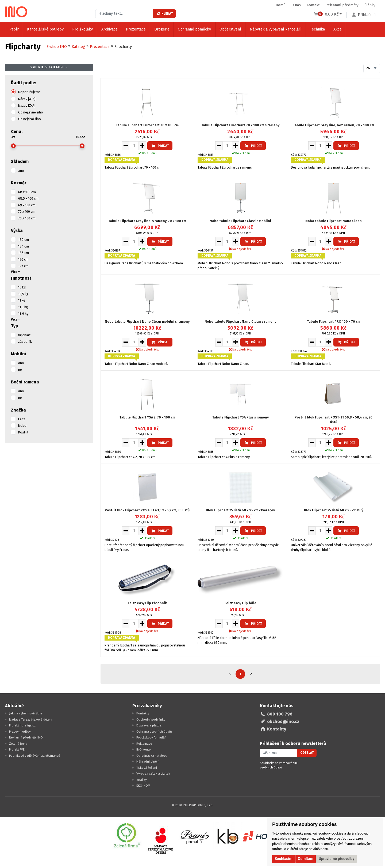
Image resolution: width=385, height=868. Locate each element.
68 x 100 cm (27, 192)
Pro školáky (82, 29)
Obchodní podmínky (151, 719)
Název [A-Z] (27, 99)
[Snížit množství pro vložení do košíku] (126, 146)
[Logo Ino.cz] (16, 12)
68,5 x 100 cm (28, 198)
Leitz (22, 419)
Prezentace (136, 29)
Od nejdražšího (30, 119)
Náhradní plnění (148, 762)
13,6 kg (23, 313)
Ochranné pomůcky (194, 29)
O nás (296, 5)
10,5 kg (23, 294)
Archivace (109, 29)
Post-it (23, 432)
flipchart (24, 335)
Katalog (78, 47)
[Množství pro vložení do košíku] (134, 146)
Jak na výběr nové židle (26, 713)
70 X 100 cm (27, 218)
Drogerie (162, 29)
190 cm (23, 259)
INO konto (144, 749)
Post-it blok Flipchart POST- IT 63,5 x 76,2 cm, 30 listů (147, 510)
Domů (281, 5)
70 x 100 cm (27, 212)
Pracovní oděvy (20, 732)
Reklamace (144, 744)
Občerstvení (230, 29)
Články (370, 5)
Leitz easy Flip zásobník (147, 603)
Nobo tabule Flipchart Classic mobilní (240, 221)
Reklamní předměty (342, 5)
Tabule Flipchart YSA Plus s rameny (240, 417)
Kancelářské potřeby (45, 29)
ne (20, 370)
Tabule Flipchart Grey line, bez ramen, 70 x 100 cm (334, 125)
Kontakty (143, 713)
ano (21, 171)
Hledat (165, 14)
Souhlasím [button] (284, 859)
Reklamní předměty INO (26, 737)
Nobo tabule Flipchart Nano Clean (334, 221)
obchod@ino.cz (283, 722)
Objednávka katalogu (152, 756)
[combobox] (372, 68)
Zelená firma (18, 744)
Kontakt (313, 5)
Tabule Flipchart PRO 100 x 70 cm (334, 321)
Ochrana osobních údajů (154, 732)
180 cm (24, 240)
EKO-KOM (143, 786)
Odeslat (307, 753)
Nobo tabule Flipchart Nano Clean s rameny (240, 321)
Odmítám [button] (306, 859)
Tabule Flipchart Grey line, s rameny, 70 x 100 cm (147, 221)
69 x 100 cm (27, 205)
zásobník (25, 342)
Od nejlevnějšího (31, 112)
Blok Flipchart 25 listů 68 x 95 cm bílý (334, 510)
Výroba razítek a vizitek (153, 774)
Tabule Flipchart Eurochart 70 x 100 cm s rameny (240, 125)
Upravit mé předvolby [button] (336, 859)
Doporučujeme (29, 92)
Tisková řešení (147, 768)
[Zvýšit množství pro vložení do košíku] (142, 146)
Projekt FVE (17, 749)
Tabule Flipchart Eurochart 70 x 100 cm (147, 125)
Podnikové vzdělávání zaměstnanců (35, 756)
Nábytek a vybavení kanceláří (276, 29)
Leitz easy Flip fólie (240, 603)
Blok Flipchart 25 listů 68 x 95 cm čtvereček (240, 510)
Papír (14, 29)
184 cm (24, 246)
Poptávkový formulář (151, 737)
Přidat (160, 146)
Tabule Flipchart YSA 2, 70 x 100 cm (147, 417)
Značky (142, 780)
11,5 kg (23, 307)
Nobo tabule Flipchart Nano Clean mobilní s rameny (147, 321)
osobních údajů (271, 767)
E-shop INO (57, 47)
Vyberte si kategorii (47, 67)
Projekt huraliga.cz (22, 725)
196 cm (23, 266)
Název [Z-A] (27, 106)
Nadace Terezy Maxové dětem (31, 719)
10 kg (22, 287)
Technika (317, 29)
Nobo (22, 426)
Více (14, 272)
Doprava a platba (149, 725)
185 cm (24, 253)
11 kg (22, 300)
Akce (338, 29)
